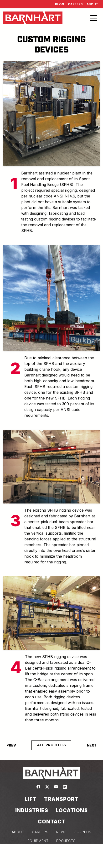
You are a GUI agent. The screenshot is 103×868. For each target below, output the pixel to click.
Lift (31, 799)
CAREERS (40, 832)
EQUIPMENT (38, 841)
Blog (60, 4)
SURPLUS (83, 832)
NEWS (61, 832)
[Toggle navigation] (94, 18)
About (92, 4)
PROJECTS (66, 841)
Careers (75, 4)
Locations (72, 810)
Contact (52, 822)
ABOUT (18, 832)
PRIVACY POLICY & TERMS (33, 850)
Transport (61, 799)
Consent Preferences (51, 859)
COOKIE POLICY (79, 850)
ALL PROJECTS (51, 745)
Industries (32, 810)
